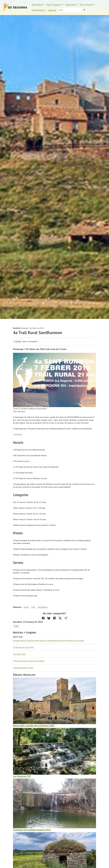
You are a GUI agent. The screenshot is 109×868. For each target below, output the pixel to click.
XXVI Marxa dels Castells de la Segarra (29, 661)
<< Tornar (18, 341)
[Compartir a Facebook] (43, 618)
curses (26, 607)
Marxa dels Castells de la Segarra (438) (34, 726)
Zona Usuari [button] (86, 5)
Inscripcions (18, 434)
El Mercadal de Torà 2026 (23, 647)
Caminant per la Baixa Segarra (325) (32, 830)
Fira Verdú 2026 (19, 654)
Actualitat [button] (37, 5)
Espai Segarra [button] (54, 5)
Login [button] (16, 626)
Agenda (52, 10)
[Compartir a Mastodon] (54, 618)
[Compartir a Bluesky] (49, 618)
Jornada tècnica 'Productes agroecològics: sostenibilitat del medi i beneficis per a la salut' (49, 640)
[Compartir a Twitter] (60, 618)
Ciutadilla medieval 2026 (23, 668)
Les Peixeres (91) (22, 776)
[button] (66, 618)
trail (33, 607)
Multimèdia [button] (38, 10)
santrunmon (43, 607)
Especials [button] (70, 5)
